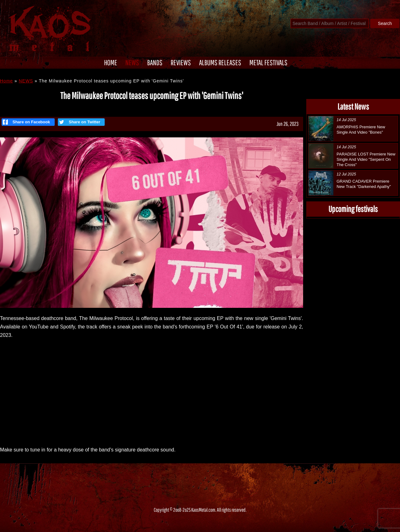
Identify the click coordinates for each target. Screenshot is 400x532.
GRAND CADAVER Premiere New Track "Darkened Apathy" (364, 184)
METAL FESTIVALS (268, 62)
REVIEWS (181, 62)
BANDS (155, 62)
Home (6, 81)
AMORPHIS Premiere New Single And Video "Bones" (361, 130)
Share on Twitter (79, 122)
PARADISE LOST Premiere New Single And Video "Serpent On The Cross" (366, 159)
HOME (111, 62)
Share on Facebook (26, 122)
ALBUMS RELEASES (220, 62)
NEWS (132, 62)
